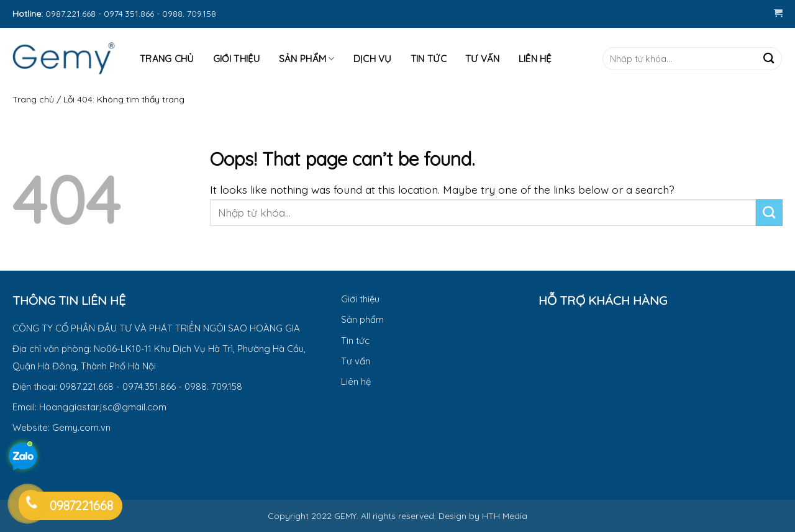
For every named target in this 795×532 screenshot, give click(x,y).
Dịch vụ (373, 59)
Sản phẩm (307, 59)
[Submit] (769, 59)
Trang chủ (33, 99)
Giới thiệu (237, 59)
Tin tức (429, 59)
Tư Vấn (483, 59)
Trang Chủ (167, 59)
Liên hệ (535, 59)
